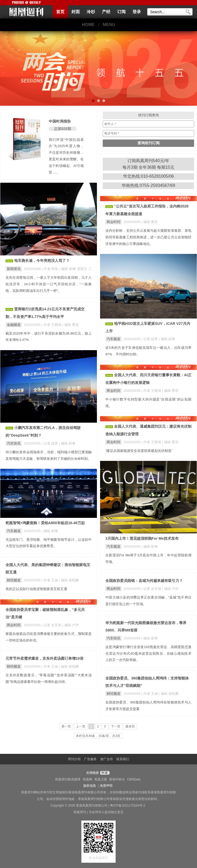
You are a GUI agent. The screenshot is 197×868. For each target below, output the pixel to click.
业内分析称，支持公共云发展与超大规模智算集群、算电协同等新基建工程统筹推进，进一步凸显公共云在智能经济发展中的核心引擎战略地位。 (148, 237)
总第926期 (63, 129)
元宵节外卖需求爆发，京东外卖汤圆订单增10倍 (45, 658)
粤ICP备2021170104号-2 (128, 806)
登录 (137, 12)
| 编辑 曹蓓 (150, 222)
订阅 (121, 12)
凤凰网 (87, 779)
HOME (88, 25)
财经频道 (14, 580)
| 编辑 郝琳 (167, 339)
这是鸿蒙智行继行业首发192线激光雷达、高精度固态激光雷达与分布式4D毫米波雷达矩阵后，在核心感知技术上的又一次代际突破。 (148, 654)
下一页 (116, 726)
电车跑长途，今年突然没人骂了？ (42, 261)
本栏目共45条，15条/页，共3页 (98, 736)
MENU (109, 25)
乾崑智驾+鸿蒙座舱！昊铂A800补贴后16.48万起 (45, 523)
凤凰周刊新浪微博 (68, 779)
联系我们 (123, 759)
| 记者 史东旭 (152, 589)
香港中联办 (117, 779)
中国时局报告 (60, 121)
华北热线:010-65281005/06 (149, 176)
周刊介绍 (74, 759)
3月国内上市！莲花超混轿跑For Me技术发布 (142, 538)
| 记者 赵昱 (150, 339)
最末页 (130, 726)
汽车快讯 (14, 443)
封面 (76, 12)
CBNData (134, 779)
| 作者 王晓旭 (52, 325)
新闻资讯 (14, 269)
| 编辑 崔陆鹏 (69, 580)
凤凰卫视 (101, 779)
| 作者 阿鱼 (50, 269)
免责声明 (106, 786)
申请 (104, 773)
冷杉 (91, 12)
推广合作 (107, 759)
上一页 (81, 726)
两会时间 (114, 222)
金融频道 (14, 325)
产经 (106, 12)
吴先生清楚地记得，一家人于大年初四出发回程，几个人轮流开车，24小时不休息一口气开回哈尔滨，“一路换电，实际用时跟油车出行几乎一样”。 (49, 284)
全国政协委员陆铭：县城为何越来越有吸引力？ (144, 581)
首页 (60, 12)
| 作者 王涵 (50, 580)
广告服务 (90, 759)
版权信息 (90, 786)
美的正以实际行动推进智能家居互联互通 (36, 589)
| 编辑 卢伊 (170, 589)
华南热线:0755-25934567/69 (148, 185)
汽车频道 (114, 339)
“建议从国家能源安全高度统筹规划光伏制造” (139, 451)
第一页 (66, 726)
